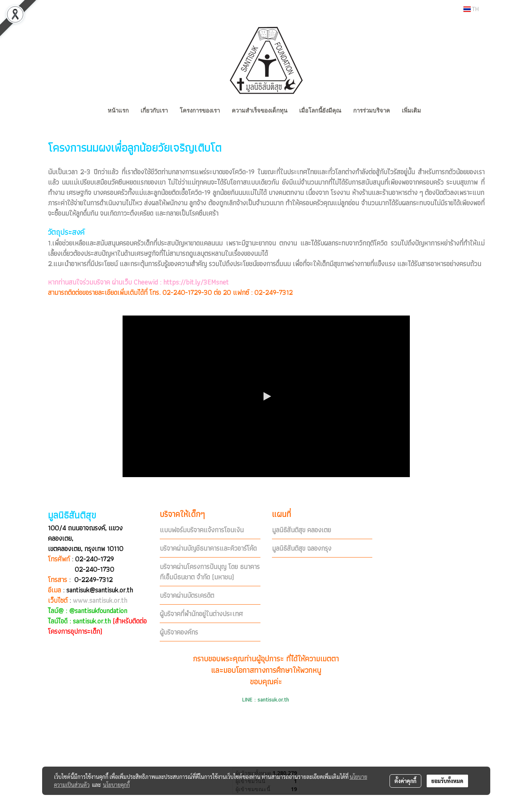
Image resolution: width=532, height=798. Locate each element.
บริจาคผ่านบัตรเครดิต (187, 595)
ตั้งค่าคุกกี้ (405, 781)
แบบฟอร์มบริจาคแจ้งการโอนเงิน (202, 530)
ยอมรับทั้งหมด (447, 781)
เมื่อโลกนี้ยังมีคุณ (320, 111)
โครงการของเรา (200, 111)
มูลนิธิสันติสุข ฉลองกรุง (302, 548)
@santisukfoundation (98, 611)
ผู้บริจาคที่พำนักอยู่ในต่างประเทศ (201, 614)
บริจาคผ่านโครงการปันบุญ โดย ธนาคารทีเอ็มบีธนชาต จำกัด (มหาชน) (210, 572)
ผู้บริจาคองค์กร (179, 632)
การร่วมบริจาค (372, 111)
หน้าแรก (118, 111)
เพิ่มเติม (411, 111)
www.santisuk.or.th (100, 600)
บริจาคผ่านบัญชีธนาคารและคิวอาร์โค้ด (208, 548)
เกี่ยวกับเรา (154, 111)
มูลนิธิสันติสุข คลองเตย (301, 530)
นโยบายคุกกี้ (116, 785)
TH (471, 9)
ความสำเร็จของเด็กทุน (259, 111)
